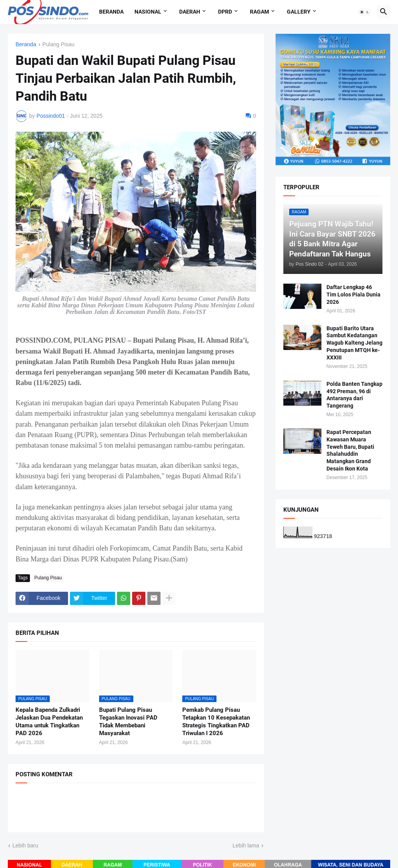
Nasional (148, 12)
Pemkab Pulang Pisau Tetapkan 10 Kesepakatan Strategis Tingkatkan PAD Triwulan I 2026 (216, 722)
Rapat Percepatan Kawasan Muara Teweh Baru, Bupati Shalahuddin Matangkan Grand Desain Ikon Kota (350, 450)
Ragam (259, 12)
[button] (365, 12)
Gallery (299, 12)
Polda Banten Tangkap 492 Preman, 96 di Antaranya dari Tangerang (354, 395)
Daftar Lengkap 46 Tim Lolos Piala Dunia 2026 (353, 295)
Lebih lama (246, 845)
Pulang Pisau (58, 44)
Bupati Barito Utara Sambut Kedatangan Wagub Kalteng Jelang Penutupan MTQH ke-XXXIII (354, 343)
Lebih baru (25, 845)
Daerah (190, 12)
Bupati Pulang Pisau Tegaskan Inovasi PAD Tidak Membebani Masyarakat (128, 722)
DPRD (225, 12)
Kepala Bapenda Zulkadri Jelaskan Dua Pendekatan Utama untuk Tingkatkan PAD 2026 (49, 722)
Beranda (111, 12)
